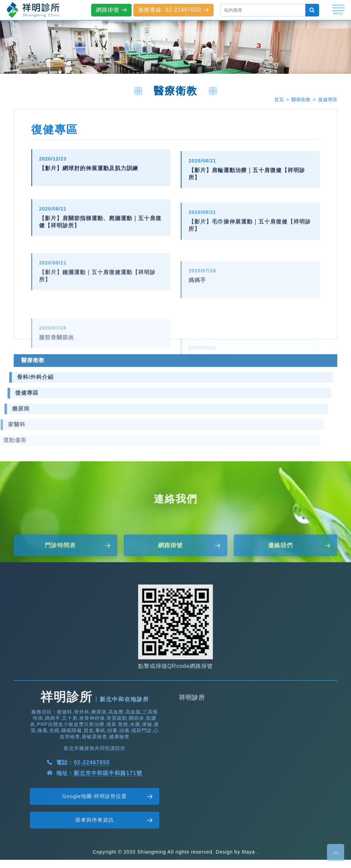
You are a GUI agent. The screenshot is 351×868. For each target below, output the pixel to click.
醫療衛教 (301, 100)
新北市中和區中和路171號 (108, 794)
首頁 (279, 100)
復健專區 (328, 100)
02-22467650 (92, 783)
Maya (249, 852)
